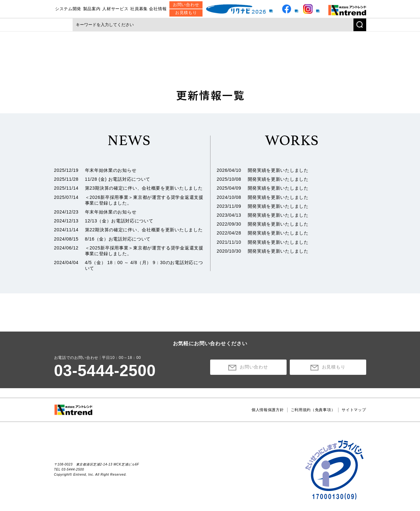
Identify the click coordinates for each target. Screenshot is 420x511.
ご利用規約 (313, 410)
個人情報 (268, 410)
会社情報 (158, 9)
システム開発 (68, 9)
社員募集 (139, 9)
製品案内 (92, 9)
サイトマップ (354, 410)
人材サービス (115, 9)
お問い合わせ (186, 5)
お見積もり (186, 13)
